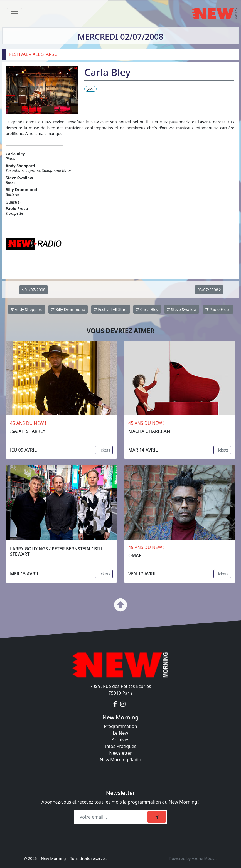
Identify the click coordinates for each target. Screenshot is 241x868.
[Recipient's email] (111, 817)
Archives (120, 740)
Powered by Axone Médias (193, 858)
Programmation (120, 726)
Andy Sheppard (26, 309)
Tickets (104, 450)
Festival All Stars (111, 309)
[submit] (157, 817)
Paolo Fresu (218, 309)
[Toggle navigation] (14, 14)
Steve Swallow (182, 309)
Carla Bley (147, 309)
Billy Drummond (68, 309)
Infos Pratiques (121, 746)
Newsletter (120, 753)
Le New (120, 733)
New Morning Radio (121, 760)
